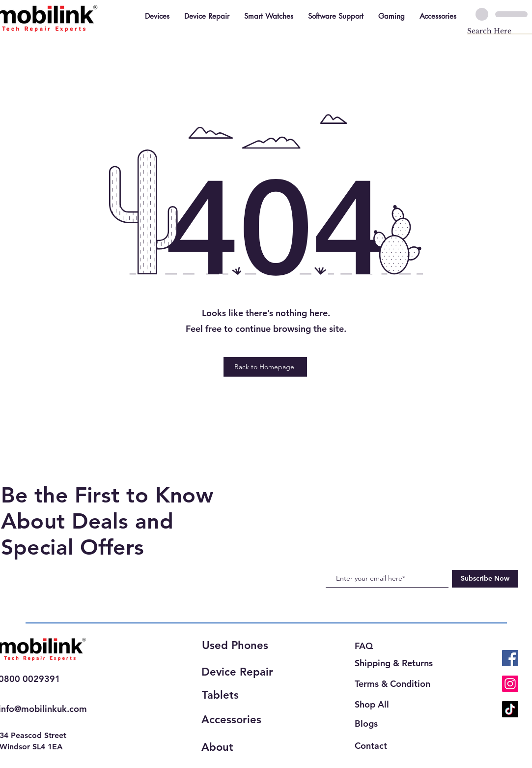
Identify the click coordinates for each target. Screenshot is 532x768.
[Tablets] (237, 695)
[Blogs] (368, 724)
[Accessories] (236, 720)
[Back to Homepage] (265, 367)
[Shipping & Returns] (397, 663)
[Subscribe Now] (485, 579)
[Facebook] (510, 658)
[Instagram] (510, 684)
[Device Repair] (240, 672)
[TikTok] (510, 709)
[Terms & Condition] (394, 684)
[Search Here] (491, 31)
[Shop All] (378, 704)
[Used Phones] (239, 646)
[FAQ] (368, 646)
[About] (236, 747)
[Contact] (375, 746)
